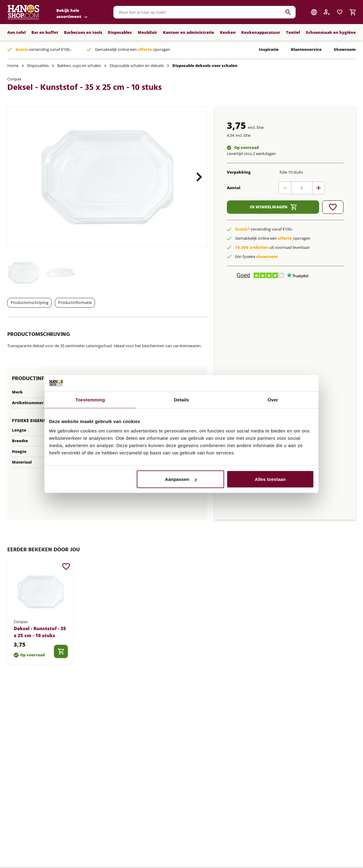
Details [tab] (181, 399)
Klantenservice (306, 49)
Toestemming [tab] (90, 399)
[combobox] (204, 12)
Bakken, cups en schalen (79, 65)
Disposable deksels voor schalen (205, 65)
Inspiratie (269, 49)
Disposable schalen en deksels (137, 65)
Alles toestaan (270, 479)
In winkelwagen (273, 207)
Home (13, 65)
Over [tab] (273, 399)
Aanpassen (181, 479)
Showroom (345, 49)
